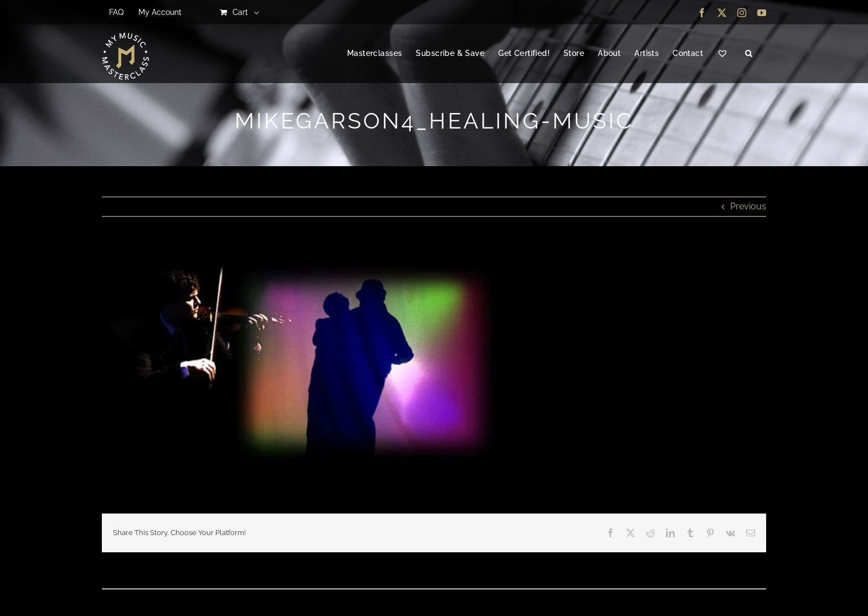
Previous (748, 206)
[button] (749, 54)
